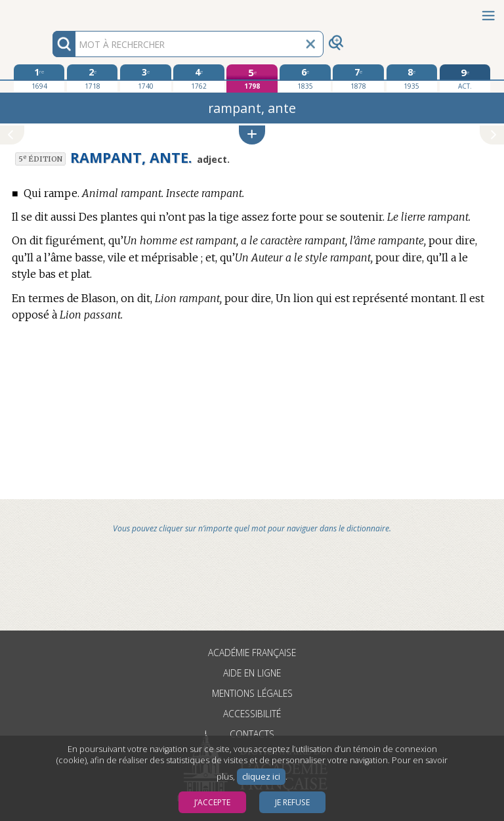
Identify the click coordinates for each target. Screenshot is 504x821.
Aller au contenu (51, 11)
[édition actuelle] (465, 78)
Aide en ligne (252, 673)
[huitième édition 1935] (412, 78)
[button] (252, 135)
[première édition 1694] (39, 78)
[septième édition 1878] (358, 78)
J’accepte (212, 802)
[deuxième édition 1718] (92, 78)
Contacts (252, 734)
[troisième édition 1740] (145, 78)
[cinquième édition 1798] (252, 78)
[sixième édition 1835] (305, 78)
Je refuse (292, 802)
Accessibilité (252, 714)
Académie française (252, 653)
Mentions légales (252, 693)
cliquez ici (261, 777)
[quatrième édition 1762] (199, 78)
